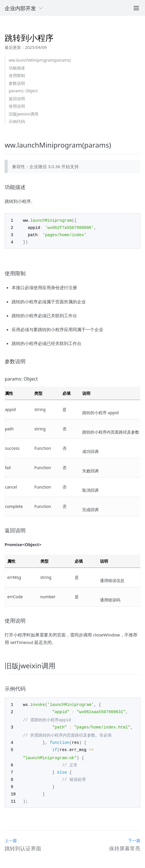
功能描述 (17, 68)
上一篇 (11, 836)
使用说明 (17, 106)
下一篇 (134, 836)
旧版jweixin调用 (24, 114)
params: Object (23, 91)
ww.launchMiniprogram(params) (40, 60)
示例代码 (17, 121)
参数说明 (17, 83)
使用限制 (17, 75)
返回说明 (17, 99)
